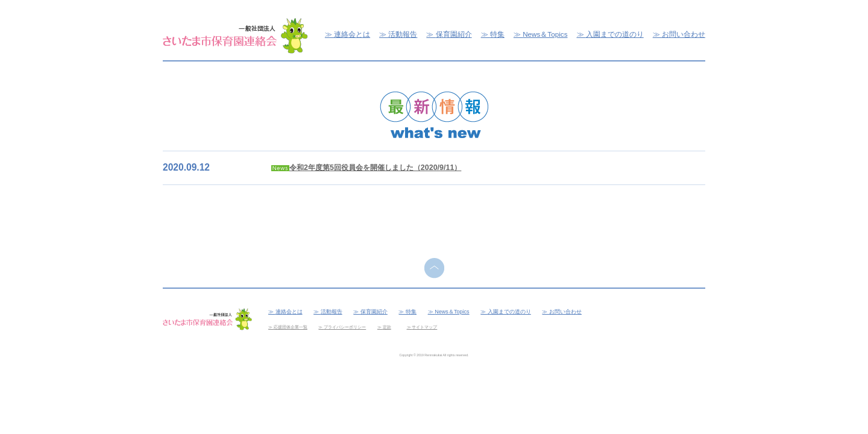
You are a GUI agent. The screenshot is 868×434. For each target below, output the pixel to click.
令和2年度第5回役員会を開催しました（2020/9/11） (375, 168)
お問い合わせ (684, 34)
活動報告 (403, 34)
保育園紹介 (454, 34)
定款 (387, 327)
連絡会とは (352, 34)
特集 (497, 34)
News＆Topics (545, 34)
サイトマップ (424, 327)
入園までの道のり (615, 34)
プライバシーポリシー (345, 327)
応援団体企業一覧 (291, 327)
